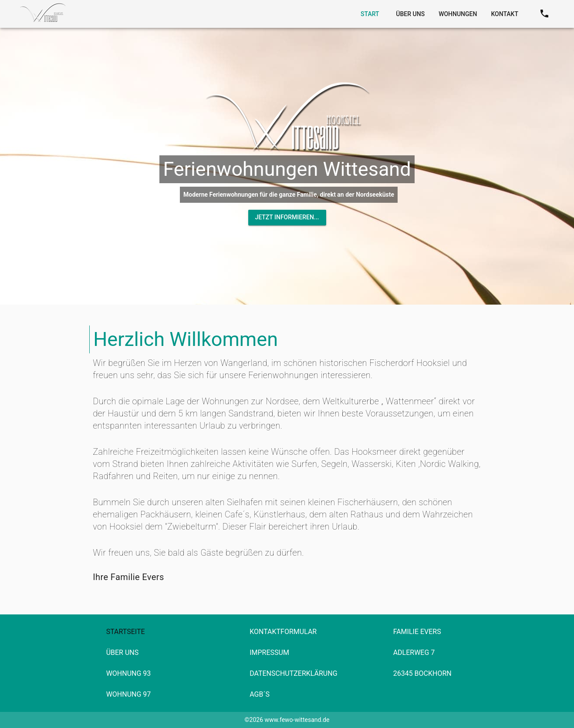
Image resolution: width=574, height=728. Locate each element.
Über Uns (123, 653)
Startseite (126, 632)
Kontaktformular (283, 632)
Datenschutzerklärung (293, 673)
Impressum (269, 653)
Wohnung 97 (129, 694)
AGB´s (260, 694)
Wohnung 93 (129, 673)
